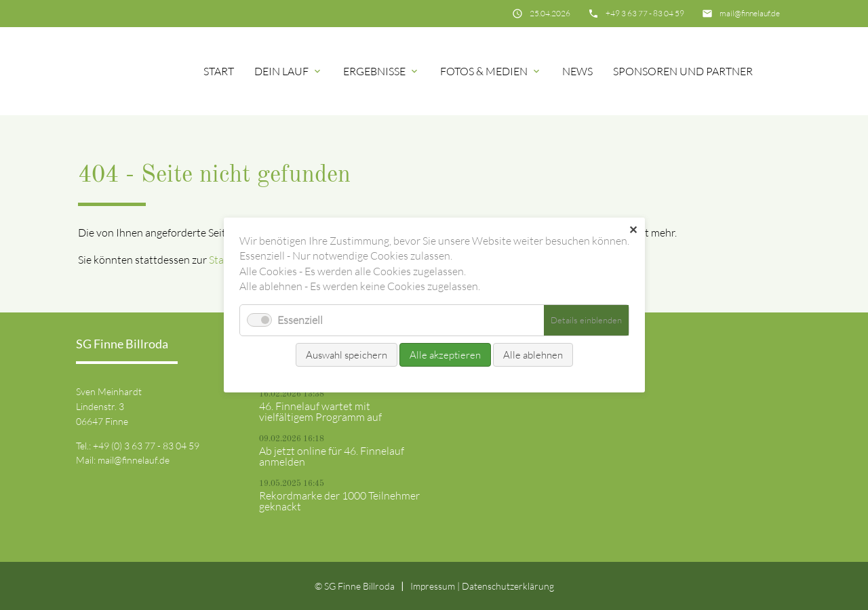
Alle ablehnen (533, 355)
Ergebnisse (374, 71)
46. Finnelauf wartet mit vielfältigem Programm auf (320, 411)
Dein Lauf (281, 71)
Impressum (433, 586)
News (577, 71)
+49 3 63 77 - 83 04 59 (645, 13)
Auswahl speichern (347, 355)
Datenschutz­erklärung (508, 586)
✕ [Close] (633, 230)
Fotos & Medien (484, 71)
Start (219, 71)
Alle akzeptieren (445, 355)
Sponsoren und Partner (683, 71)
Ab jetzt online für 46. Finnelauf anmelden (332, 456)
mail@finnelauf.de (750, 13)
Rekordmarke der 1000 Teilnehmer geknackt (339, 501)
